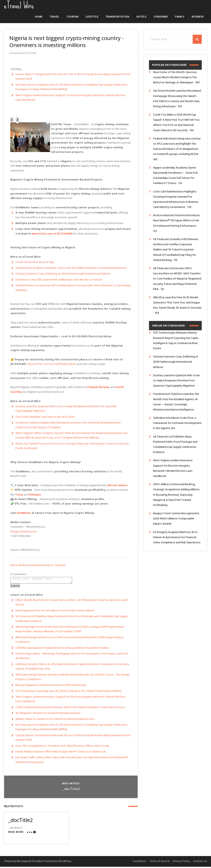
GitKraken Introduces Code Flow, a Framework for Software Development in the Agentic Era (177, 423)
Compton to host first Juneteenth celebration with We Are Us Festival (59, 280)
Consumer (161, 17)
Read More (16, 833)
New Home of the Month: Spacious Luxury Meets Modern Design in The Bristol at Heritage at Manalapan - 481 (176, 77)
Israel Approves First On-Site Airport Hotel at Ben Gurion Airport (55, 612)
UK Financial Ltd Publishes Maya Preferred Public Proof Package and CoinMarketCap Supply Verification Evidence (72, 620)
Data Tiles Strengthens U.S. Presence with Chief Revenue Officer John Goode (62, 747)
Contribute (139, 863)
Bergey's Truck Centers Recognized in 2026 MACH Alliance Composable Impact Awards (176, 519)
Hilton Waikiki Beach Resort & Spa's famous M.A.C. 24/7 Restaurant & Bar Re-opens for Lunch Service (72, 604)
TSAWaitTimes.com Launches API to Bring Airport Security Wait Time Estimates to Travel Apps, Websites (73, 288)
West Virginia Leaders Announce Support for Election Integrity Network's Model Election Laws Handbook (70, 98)
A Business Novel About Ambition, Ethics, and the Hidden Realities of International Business (71, 268)
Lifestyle (92, 17)
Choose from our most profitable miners (52, 364)
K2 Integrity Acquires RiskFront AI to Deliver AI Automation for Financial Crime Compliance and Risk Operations (177, 537)
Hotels (141, 17)
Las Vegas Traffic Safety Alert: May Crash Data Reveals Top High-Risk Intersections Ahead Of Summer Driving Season (72, 761)
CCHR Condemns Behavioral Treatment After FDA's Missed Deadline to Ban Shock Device (70, 709)
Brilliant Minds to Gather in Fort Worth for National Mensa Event (55, 720)
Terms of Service (160, 863)
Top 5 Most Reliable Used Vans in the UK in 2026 (45, 417)
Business (198, 17)
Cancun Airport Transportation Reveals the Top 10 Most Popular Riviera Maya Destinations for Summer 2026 (73, 77)
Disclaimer (36, 565)
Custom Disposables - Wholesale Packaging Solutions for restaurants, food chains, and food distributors (72, 657)
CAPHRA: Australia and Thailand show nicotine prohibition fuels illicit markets (62, 649)
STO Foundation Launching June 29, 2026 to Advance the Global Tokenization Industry (69, 692)
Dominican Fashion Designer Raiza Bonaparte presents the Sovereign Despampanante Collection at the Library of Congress (68, 425)
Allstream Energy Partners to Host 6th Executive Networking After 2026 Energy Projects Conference (70, 641)
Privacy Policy (181, 863)
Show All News (19, 565)
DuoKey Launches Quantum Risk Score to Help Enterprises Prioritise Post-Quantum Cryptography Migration (66, 409)
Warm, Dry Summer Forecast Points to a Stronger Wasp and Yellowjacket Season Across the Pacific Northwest (72, 446)
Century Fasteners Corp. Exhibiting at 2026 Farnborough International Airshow (63, 274)
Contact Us (200, 863)
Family (180, 17)
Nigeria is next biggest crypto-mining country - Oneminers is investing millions (66, 41)
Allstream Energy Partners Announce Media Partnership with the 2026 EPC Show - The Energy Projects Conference (72, 678)
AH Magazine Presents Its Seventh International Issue (48, 714)
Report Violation (55, 565)
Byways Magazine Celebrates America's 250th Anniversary (51, 686)
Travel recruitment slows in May (35, 262)
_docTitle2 (71, 790)
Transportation (117, 17)
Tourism (72, 17)
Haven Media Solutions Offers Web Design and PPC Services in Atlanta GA (61, 753)
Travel (55, 17)
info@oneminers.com (23, 532)
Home (39, 17)
